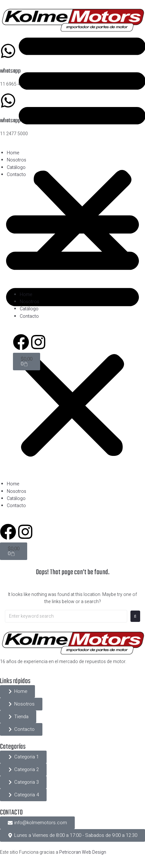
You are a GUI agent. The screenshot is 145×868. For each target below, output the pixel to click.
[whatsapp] (8, 51)
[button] (23, 757)
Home (13, 484)
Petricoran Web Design (83, 852)
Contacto (16, 506)
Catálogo (16, 499)
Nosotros (17, 491)
